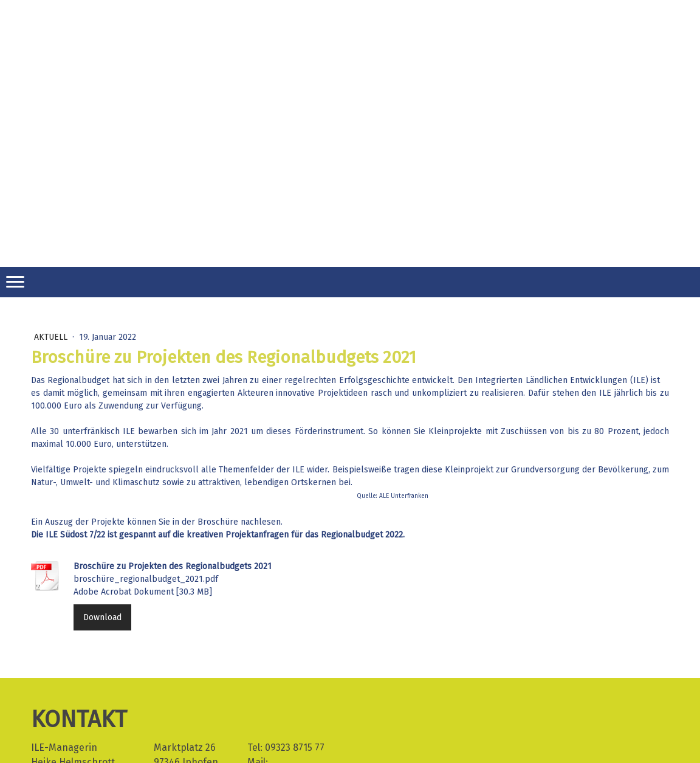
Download (102, 617)
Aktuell (52, 337)
